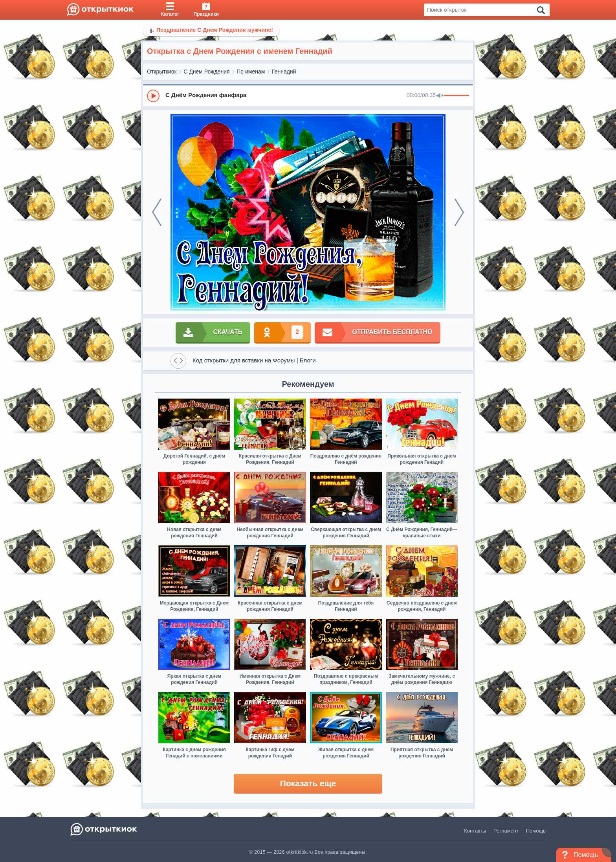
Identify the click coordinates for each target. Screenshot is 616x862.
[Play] (153, 96)
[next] (459, 212)
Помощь (536, 831)
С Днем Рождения (206, 72)
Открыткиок (162, 72)
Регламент (506, 831)
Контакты (475, 831)
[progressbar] (456, 96)
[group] (308, 96)
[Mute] (440, 96)
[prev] (157, 212)
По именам (251, 72)
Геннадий (284, 72)
